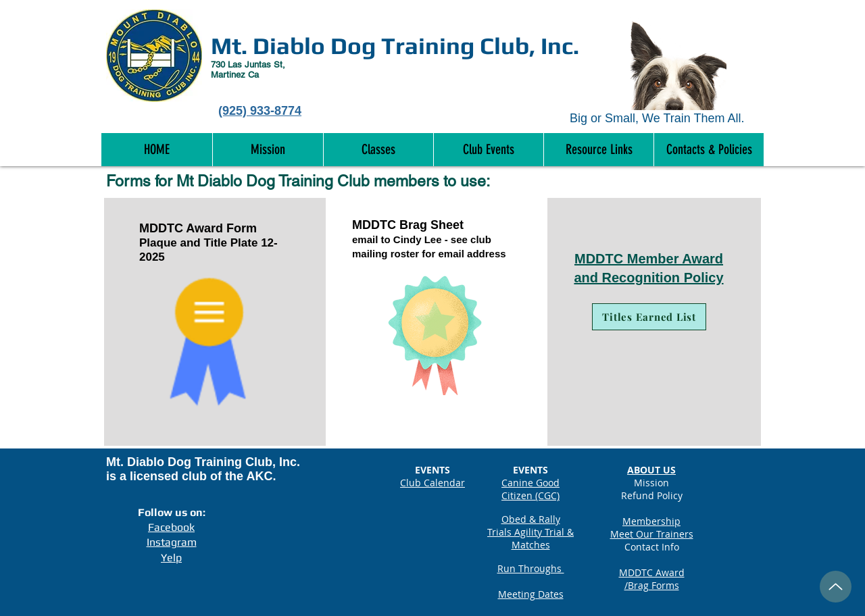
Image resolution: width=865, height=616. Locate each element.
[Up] (836, 587)
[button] (709, 150)
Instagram (172, 542)
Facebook (171, 527)
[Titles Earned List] (649, 317)
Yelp (171, 558)
